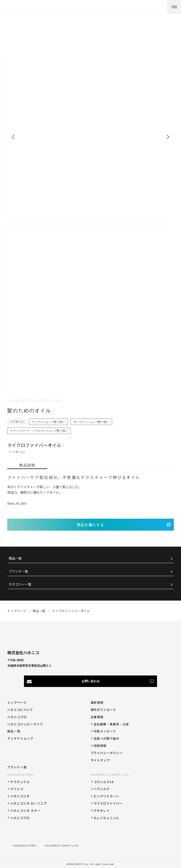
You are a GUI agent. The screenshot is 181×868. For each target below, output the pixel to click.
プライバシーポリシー (107, 753)
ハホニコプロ (17, 717)
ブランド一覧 (18, 571)
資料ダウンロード (104, 710)
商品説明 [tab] (27, 465)
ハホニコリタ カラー (25, 810)
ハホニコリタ (20, 796)
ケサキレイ (102, 810)
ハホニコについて (20, 710)
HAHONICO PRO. (21, 775)
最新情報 (97, 702)
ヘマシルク (102, 789)
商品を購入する (91, 525)
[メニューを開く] (174, 7)
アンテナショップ (20, 738)
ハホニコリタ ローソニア (29, 803)
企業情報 (97, 717)
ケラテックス (20, 782)
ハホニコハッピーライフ (25, 724)
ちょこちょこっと (106, 818)
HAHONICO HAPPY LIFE (110, 775)
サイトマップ (100, 760)
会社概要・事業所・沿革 (111, 724)
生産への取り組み (107, 738)
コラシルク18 (104, 782)
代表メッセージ (105, 731)
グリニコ (17, 789)
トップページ (17, 702)
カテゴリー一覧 (20, 584)
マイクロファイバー (108, 803)
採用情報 (100, 746)
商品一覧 (15, 558)
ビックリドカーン (106, 796)
